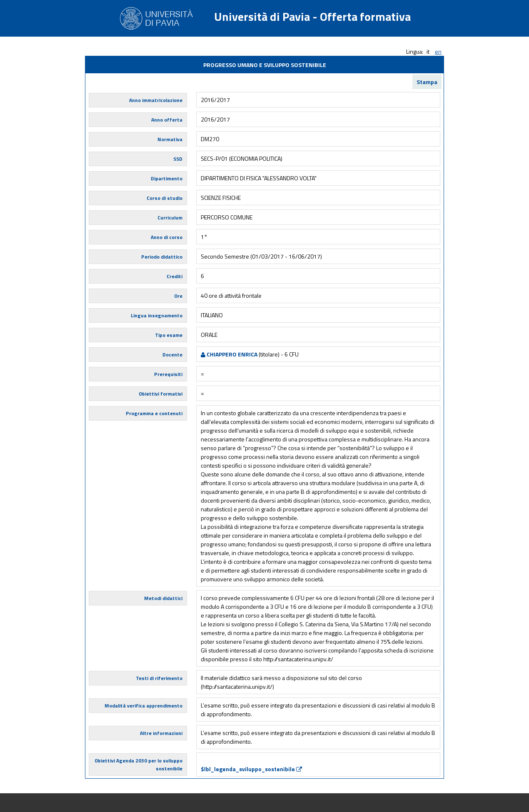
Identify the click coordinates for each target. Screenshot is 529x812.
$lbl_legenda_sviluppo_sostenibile (251, 769)
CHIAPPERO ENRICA (229, 354)
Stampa (427, 82)
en (438, 51)
